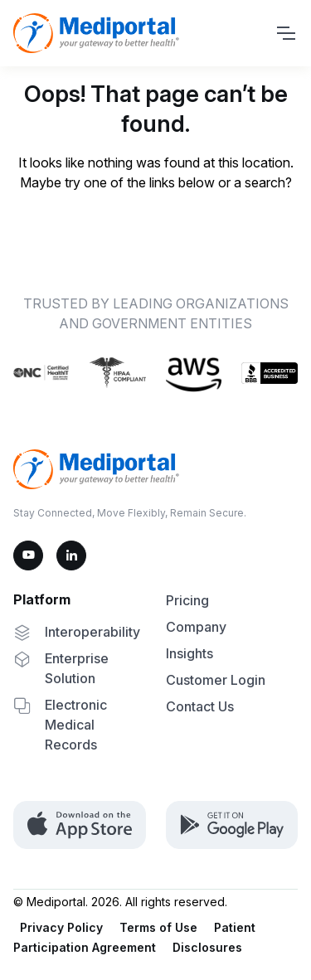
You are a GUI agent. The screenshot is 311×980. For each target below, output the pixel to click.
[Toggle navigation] (285, 33)
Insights (190, 653)
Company (196, 627)
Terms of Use (158, 927)
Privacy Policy (61, 927)
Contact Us (200, 706)
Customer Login (216, 680)
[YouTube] (28, 555)
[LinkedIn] (71, 555)
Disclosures (207, 947)
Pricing (187, 600)
